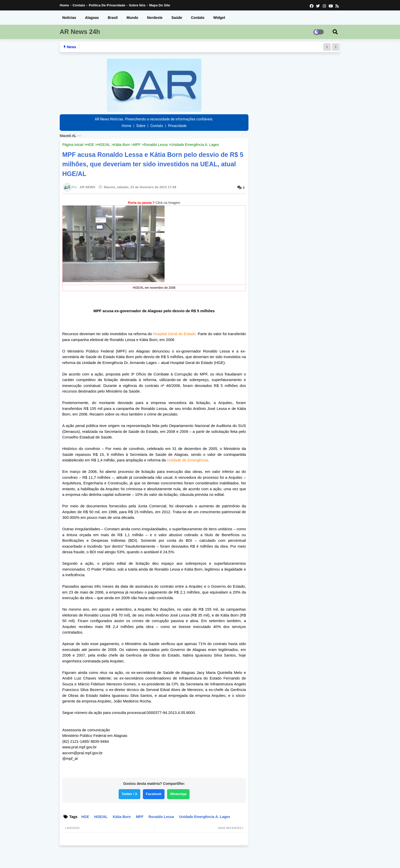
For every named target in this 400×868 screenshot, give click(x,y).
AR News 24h (80, 32)
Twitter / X (129, 794)
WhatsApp (178, 794)
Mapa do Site (160, 5)
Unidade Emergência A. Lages (195, 145)
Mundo (132, 18)
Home (64, 5)
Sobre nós (137, 5)
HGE (90, 145)
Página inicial (73, 145)
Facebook (154, 794)
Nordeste (155, 18)
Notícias (69, 18)
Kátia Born (122, 145)
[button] (327, 47)
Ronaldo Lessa (156, 145)
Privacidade (177, 126)
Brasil (113, 18)
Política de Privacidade (107, 5)
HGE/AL (104, 145)
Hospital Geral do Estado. (175, 334)
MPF (137, 145)
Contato (79, 5)
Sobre (141, 126)
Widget (219, 18)
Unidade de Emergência (187, 460)
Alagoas (92, 18)
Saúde (177, 18)
